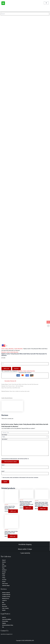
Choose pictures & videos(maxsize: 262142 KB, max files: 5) (15, 459)
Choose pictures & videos (11, 462)
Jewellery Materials (6, 595)
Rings (3, 568)
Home (3, 349)
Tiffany (4, 578)
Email (3, 471)
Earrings (4, 572)
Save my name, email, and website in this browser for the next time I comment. (21, 478)
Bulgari (4, 574)
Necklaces (4, 570)
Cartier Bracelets (18, 349)
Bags (3, 564)
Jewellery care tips (6, 597)
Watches (4, 562)
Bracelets (11, 349)
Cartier (8, 352)
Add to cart (6, 369)
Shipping (4, 623)
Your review (4, 439)
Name (3, 465)
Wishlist (4, 610)
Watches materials (6, 593)
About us (4, 617)
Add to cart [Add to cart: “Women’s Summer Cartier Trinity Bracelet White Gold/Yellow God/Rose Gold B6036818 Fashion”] (28, 508)
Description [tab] (7, 381)
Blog (3, 602)
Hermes (4, 582)
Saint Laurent (5, 584)
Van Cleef (4, 580)
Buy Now (16, 369)
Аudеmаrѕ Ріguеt (6, 586)
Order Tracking (5, 608)
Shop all (4, 560)
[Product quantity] (25, 364)
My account (5, 606)
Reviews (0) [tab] (13, 381)
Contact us (4, 600)
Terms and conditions (7, 619)
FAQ (3, 627)
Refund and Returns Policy (8, 625)
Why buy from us (6, 599)
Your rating (4, 435)
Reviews (4, 604)
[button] (3, 3)
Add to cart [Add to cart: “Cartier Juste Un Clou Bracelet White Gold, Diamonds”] (13, 511)
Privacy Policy (5, 621)
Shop (7, 349)
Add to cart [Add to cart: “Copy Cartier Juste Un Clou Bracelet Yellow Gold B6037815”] (13, 536)
